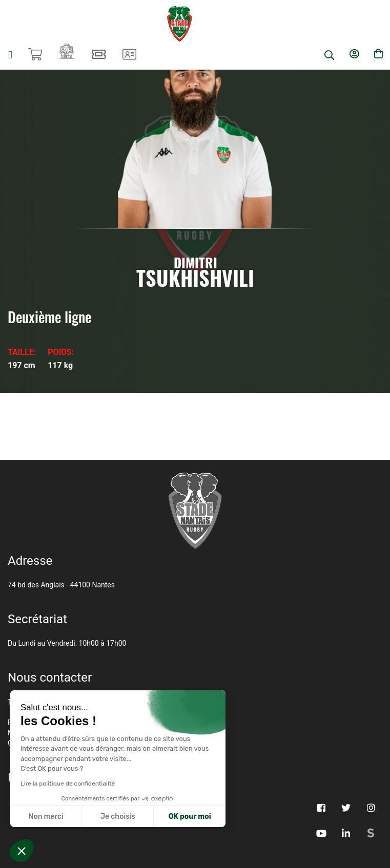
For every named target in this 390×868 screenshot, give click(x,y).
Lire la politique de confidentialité (68, 784)
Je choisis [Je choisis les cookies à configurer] (118, 817)
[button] (22, 851)
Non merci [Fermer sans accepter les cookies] (46, 817)
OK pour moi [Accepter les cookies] (190, 817)
